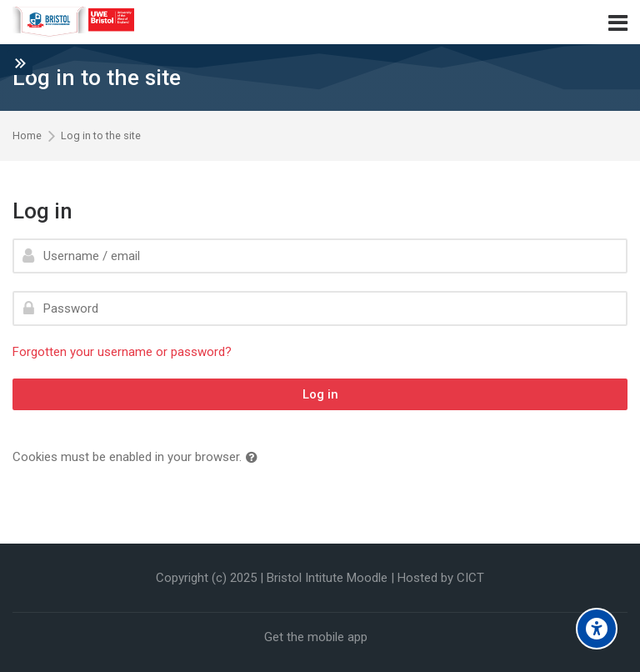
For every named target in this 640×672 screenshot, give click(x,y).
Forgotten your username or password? (122, 352)
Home (27, 136)
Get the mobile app (316, 637)
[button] (255, 458)
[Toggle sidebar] (20, 63)
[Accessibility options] (597, 629)
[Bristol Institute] (75, 23)
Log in (320, 394)
